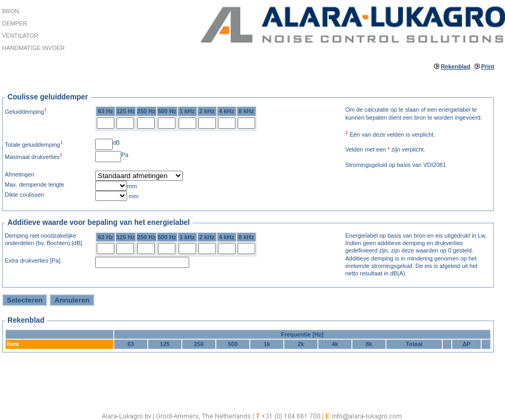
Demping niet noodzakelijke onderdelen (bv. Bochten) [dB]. (44, 239)
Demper (15, 23)
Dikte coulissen (24, 195)
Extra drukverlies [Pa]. (33, 261)
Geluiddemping (26, 111)
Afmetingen (20, 174)
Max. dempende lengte (35, 184)
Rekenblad (456, 66)
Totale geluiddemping (34, 144)
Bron (11, 11)
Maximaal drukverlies (33, 156)
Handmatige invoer (33, 48)
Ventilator (20, 36)
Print (488, 66)
